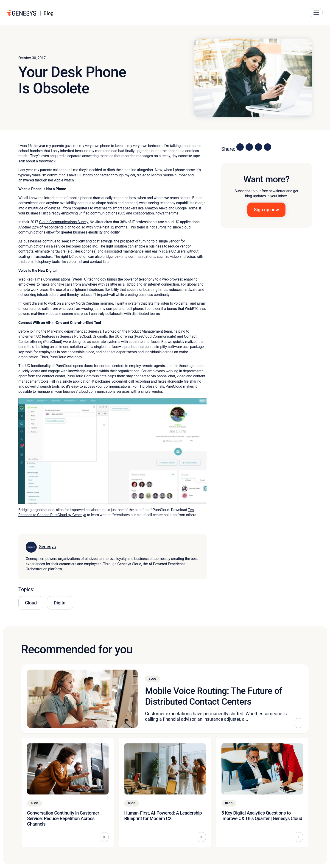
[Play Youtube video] (112, 451)
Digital (60, 603)
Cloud (31, 603)
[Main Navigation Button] (316, 13)
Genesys (47, 547)
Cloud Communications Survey (64, 222)
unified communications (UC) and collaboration (116, 213)
